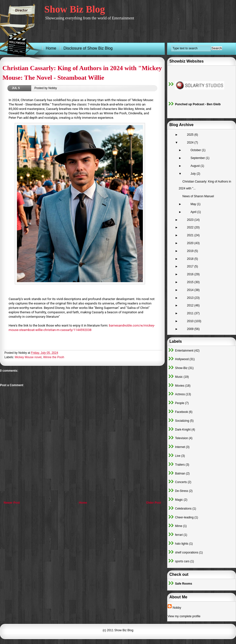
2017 (191, 266)
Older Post (154, 503)
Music (179, 377)
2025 (191, 135)
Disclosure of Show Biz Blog (88, 48)
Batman (180, 473)
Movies (180, 386)
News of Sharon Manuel (198, 196)
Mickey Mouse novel (28, 357)
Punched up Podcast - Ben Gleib (198, 104)
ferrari (179, 535)
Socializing (182, 421)
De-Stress (182, 491)
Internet (180, 447)
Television (182, 438)
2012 (191, 305)
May (194, 204)
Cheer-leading (184, 517)
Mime (179, 526)
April (194, 212)
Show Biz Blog (75, 9)
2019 (191, 251)
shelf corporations (187, 552)
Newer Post (12, 503)
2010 (191, 321)
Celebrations (183, 509)
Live (178, 456)
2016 (191, 274)
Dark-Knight (183, 430)
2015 (191, 282)
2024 (191, 143)
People (180, 403)
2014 (191, 290)
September (198, 158)
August (196, 166)
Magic (179, 500)
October (196, 150)
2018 (191, 259)
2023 (191, 220)
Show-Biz (181, 368)
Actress (180, 394)
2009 (191, 329)
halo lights (182, 544)
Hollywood (182, 359)
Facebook (182, 412)
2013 (191, 298)
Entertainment (184, 351)
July (194, 174)
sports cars (182, 561)
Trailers (180, 465)
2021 (191, 235)
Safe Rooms (184, 584)
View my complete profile (184, 616)
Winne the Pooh (53, 357)
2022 (191, 227)
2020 (191, 243)
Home (83, 503)
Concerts (181, 482)
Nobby (177, 608)
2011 (191, 313)
